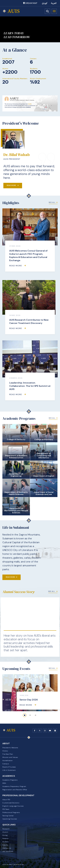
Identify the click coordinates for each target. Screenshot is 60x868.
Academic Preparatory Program (14, 786)
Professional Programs (11, 812)
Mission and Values (10, 757)
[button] (25, 715)
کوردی (45, 3)
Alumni (5, 832)
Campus (6, 764)
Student (5, 842)
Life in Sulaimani (9, 770)
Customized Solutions (11, 803)
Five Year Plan (8, 754)
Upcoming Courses (10, 819)
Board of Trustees (9, 767)
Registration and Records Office (15, 790)
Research (6, 829)
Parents (5, 838)
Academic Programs (10, 780)
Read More (13, 185)
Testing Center (8, 816)
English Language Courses (13, 806)
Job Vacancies (8, 851)
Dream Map (30, 3)
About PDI (6, 800)
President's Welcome (10, 748)
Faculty (5, 845)
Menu (54, 11)
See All (53, 202)
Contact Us (7, 848)
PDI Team (6, 809)
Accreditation (8, 761)
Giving (5, 835)
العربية (54, 3)
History (5, 751)
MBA (4, 783)
